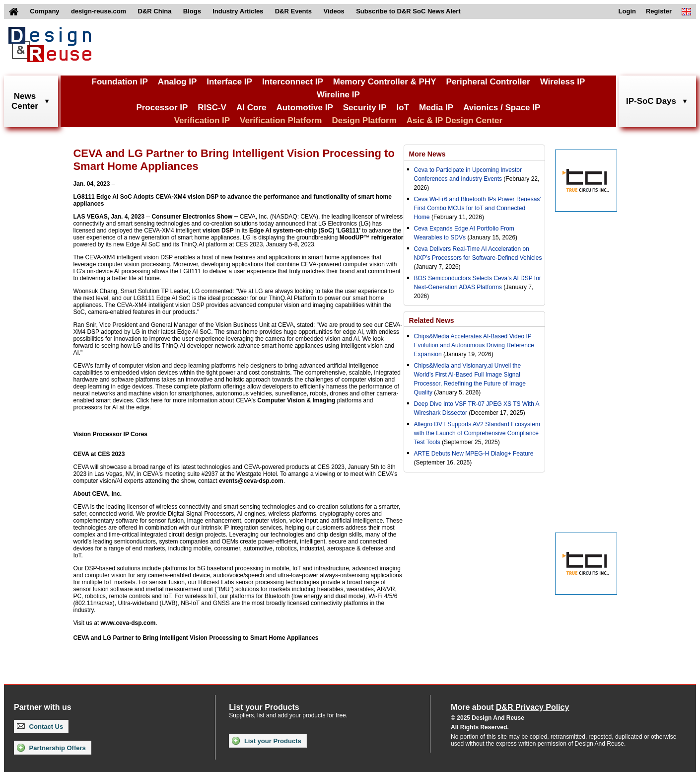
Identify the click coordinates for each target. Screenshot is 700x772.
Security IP (365, 108)
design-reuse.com (99, 11)
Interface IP (229, 82)
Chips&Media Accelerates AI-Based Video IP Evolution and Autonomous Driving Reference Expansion (474, 345)
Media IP (436, 108)
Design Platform (364, 120)
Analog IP (177, 82)
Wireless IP (563, 82)
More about (510, 707)
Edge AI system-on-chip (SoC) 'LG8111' (305, 231)
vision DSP (218, 231)
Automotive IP (304, 108)
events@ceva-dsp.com (251, 481)
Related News (432, 320)
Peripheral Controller (488, 82)
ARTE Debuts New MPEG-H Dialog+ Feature (474, 454)
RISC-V (212, 108)
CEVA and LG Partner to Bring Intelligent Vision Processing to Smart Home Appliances (196, 638)
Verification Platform (281, 120)
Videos (334, 11)
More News (427, 154)
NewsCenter (25, 101)
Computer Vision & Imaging (296, 400)
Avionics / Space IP (502, 108)
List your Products (266, 741)
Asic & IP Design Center (455, 120)
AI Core (251, 108)
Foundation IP (120, 82)
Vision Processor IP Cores (110, 434)
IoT (403, 108)
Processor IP (162, 108)
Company (44, 11)
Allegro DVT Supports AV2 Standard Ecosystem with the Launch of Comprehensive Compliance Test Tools (477, 433)
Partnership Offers (51, 748)
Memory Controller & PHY (385, 82)
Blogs (192, 11)
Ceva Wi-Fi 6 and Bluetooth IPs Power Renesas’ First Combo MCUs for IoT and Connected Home (478, 208)
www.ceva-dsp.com (128, 623)
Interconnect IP (293, 82)
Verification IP (202, 120)
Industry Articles (238, 11)
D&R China (155, 11)
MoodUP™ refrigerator (372, 237)
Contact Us (40, 727)
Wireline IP (338, 95)
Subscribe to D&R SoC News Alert (408, 11)
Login (627, 11)
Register (659, 11)
